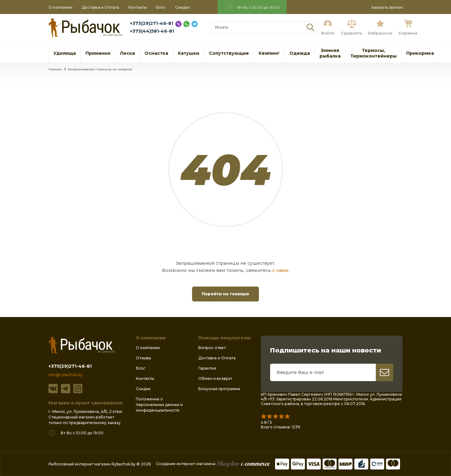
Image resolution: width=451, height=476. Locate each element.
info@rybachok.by (65, 375)
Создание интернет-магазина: (213, 464)
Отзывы (143, 358)
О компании (60, 7)
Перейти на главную (225, 294)
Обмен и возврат (215, 378)
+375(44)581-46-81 (152, 31)
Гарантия (207, 368)
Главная (55, 69)
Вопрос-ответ (212, 348)
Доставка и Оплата (100, 7)
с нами (280, 270)
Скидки (182, 7)
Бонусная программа (219, 389)
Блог (161, 7)
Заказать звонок (387, 7)
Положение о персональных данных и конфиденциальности (159, 405)
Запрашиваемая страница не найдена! (100, 69)
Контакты (138, 7)
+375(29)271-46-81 (152, 23)
